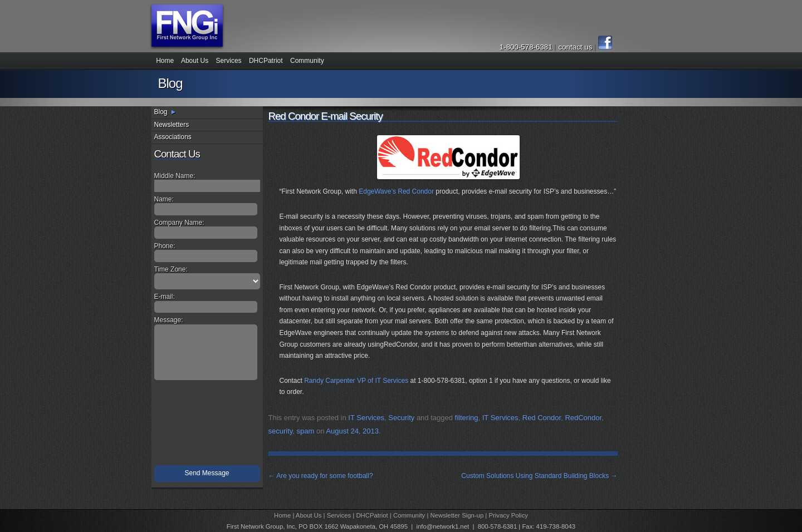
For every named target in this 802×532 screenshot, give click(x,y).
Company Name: (179, 223)
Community (307, 61)
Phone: (165, 246)
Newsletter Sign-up (457, 515)
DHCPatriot (266, 61)
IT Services (366, 418)
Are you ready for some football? (321, 476)
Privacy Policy (508, 515)
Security (401, 418)
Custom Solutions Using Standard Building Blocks (539, 476)
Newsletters (172, 125)
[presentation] (208, 425)
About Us (195, 61)
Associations (173, 137)
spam (306, 431)
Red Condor (542, 418)
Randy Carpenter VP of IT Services (356, 381)
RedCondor (583, 418)
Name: (164, 199)
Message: (169, 320)
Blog (161, 112)
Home (165, 61)
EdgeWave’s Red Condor (396, 191)
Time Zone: (171, 269)
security (281, 431)
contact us (576, 47)
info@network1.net (442, 526)
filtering (467, 418)
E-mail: (165, 297)
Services (229, 61)
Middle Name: (175, 176)
